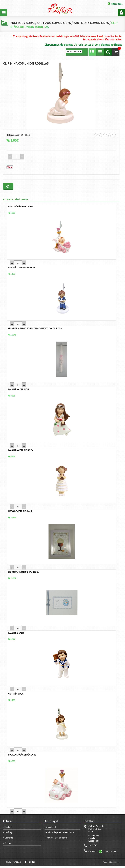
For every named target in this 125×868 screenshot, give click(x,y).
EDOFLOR (17, 23)
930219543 (93, 847)
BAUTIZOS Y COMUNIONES (93, 23)
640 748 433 (111, 854)
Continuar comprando (106, 186)
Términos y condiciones (57, 840)
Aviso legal (51, 829)
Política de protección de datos (60, 834)
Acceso (8, 845)
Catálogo (9, 834)
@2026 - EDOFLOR (13, 864)
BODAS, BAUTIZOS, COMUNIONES (49, 23)
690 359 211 (93, 854)
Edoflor (8, 829)
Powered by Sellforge (111, 864)
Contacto (9, 840)
